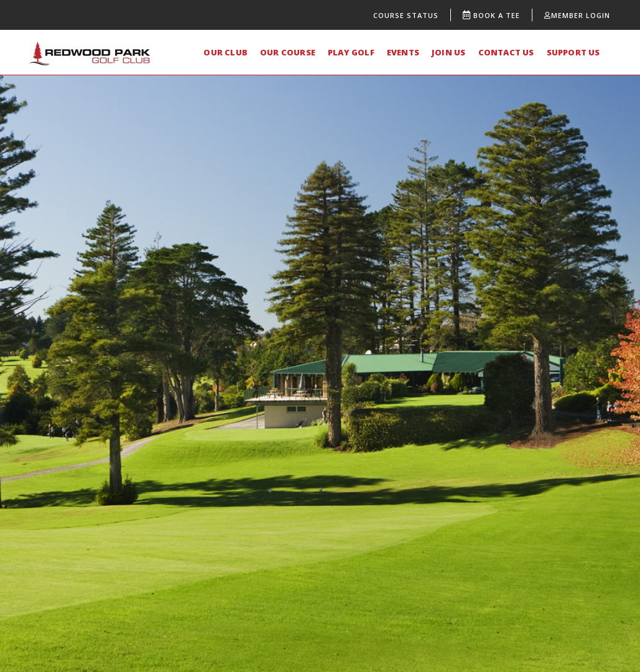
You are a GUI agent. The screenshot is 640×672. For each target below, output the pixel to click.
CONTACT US (506, 52)
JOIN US (448, 52)
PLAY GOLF (351, 52)
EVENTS (403, 52)
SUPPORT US (573, 52)
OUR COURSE (288, 52)
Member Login (577, 15)
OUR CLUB (225, 52)
